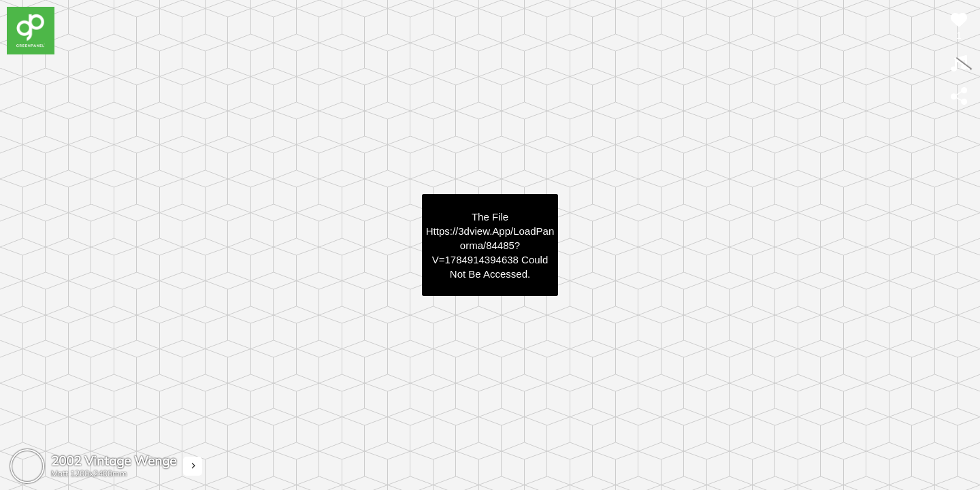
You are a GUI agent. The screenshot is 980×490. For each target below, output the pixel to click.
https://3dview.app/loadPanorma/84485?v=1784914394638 (490, 245)
